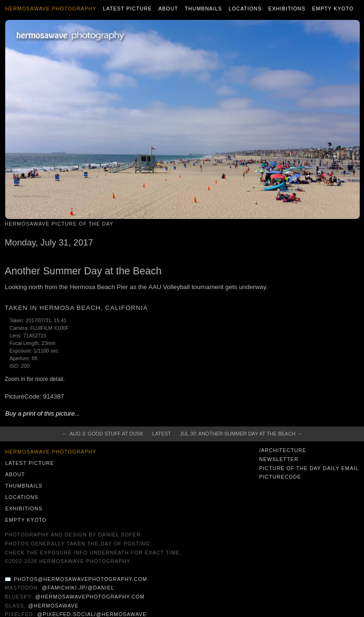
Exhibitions (287, 9)
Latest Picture (127, 9)
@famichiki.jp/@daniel (78, 588)
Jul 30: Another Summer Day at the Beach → (241, 434)
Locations (245, 9)
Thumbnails (204, 9)
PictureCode (280, 477)
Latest (161, 434)
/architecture (283, 450)
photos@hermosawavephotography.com (80, 579)
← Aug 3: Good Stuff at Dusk (103, 434)
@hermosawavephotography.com (90, 597)
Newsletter (279, 459)
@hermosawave (53, 606)
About (168, 9)
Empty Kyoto (333, 9)
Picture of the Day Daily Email (309, 468)
